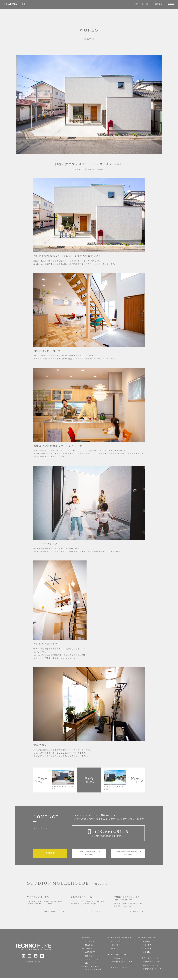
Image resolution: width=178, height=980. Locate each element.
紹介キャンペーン (93, 965)
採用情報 (146, 954)
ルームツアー (91, 943)
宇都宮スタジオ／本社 (151, 964)
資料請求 (157, 5)
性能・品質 (147, 947)
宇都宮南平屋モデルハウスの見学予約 (128, 855)
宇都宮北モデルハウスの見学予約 (89, 855)
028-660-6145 (110, 832)
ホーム (88, 939)
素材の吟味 (116, 947)
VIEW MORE (50, 913)
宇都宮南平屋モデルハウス (122, 964)
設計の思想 (116, 943)
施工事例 (89, 947)
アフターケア (148, 950)
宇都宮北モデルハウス (121, 960)
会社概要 (146, 943)
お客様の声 (90, 954)
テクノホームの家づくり (121, 939)
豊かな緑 (115, 950)
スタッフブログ (92, 961)
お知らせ (89, 950)
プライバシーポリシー (120, 969)
